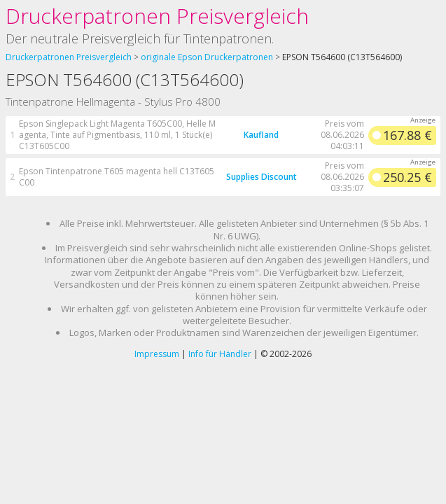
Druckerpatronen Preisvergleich (157, 16)
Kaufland (261, 135)
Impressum (157, 354)
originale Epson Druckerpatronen (207, 57)
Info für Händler (220, 354)
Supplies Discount (262, 177)
